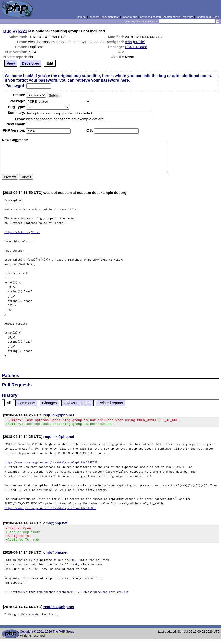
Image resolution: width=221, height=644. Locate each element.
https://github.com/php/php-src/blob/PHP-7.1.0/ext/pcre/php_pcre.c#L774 (70, 596)
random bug (204, 17)
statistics (188, 17)
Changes (50, 403)
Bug (8, 31)
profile (139, 42)
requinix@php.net (59, 415)
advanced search (150, 17)
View (11, 63)
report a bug (130, 17)
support (94, 17)
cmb (128, 42)
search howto (172, 17)
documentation (110, 17)
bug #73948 (67, 564)
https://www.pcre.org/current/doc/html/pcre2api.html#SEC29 (51, 464)
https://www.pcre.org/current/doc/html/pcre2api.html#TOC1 (50, 510)
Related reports (111, 403)
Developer (31, 63)
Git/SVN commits (77, 403)
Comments (26, 403)
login (217, 17)
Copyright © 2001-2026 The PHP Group (47, 636)
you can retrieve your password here (94, 80)
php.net (82, 17)
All (9, 403)
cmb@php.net (56, 525)
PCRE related (136, 47)
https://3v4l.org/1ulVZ (22, 232)
